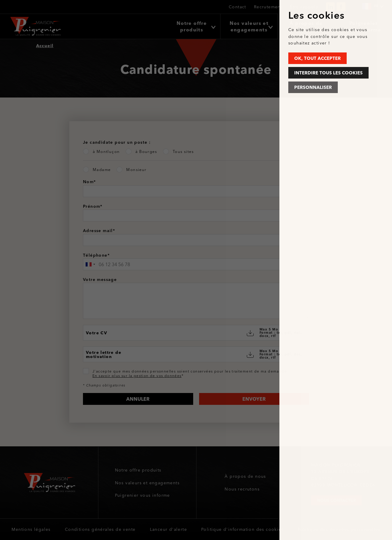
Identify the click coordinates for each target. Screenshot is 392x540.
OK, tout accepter (317, 58)
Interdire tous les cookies (328, 73)
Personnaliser (313, 87)
